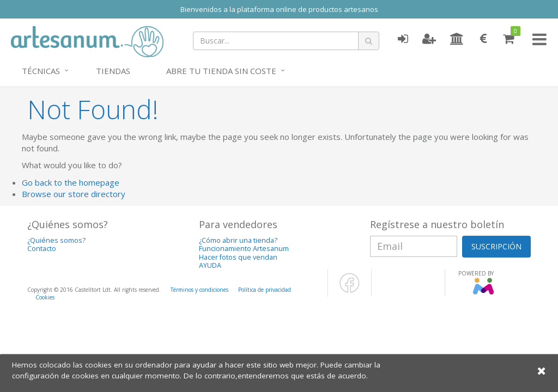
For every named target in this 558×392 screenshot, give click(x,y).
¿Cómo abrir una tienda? (238, 240)
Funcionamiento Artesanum (244, 249)
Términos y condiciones (199, 290)
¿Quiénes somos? (56, 240)
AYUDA (210, 265)
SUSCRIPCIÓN (496, 246)
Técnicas (41, 71)
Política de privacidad (265, 290)
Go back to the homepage (71, 182)
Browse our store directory (74, 194)
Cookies (45, 297)
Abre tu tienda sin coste (221, 71)
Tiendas (113, 71)
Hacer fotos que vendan (238, 257)
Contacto (42, 249)
